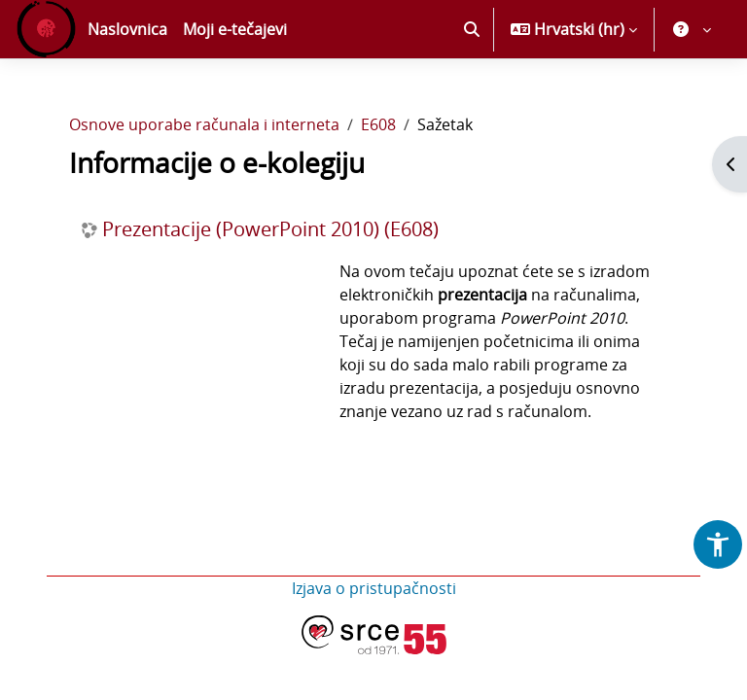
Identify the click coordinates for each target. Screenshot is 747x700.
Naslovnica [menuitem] (127, 29)
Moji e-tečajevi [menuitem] (235, 29)
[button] (472, 29)
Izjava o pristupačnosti (374, 588)
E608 (378, 124)
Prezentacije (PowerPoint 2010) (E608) (270, 229)
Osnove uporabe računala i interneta (204, 124)
